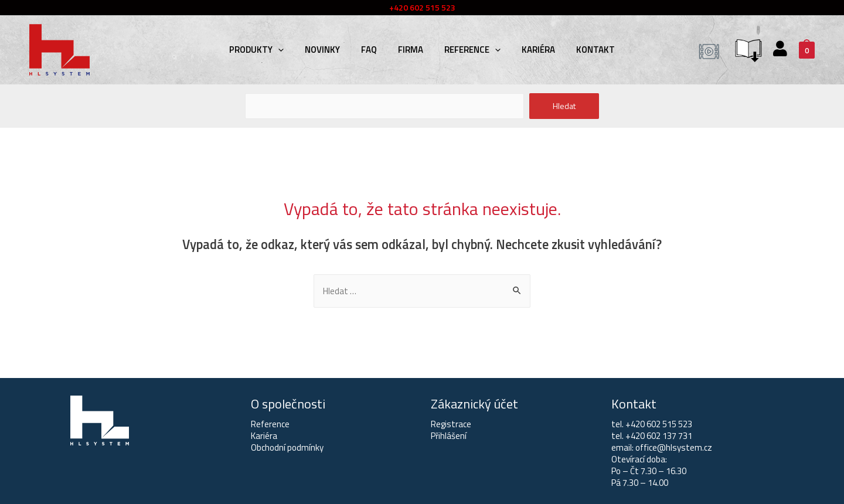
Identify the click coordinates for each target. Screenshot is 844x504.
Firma (411, 50)
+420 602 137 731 (659, 436)
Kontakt (595, 50)
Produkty (256, 50)
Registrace (451, 424)
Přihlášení (449, 436)
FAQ (369, 50)
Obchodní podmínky (287, 447)
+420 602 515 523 (659, 424)
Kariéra (538, 50)
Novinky (322, 50)
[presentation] (278, 50)
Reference (472, 50)
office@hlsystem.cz (674, 447)
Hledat (564, 106)
